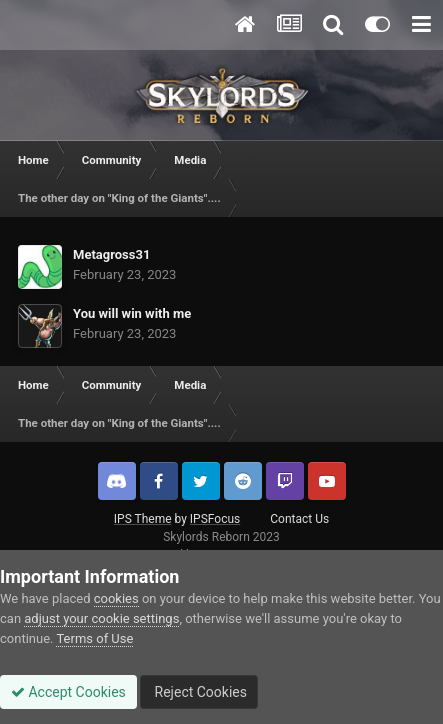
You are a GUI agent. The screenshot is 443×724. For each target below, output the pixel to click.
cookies (116, 598)
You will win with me (132, 313)
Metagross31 (111, 254)
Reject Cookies (199, 692)
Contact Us (299, 519)
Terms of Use (94, 638)
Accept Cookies (68, 692)
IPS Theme (143, 519)
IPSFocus (215, 519)
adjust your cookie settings (101, 618)
